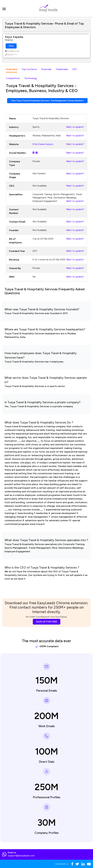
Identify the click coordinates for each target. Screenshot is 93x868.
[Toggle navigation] (4, 8)
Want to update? (75, 127)
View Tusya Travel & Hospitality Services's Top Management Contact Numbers (47, 101)
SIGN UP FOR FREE (47, 622)
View (11, 46)
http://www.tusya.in (43, 144)
